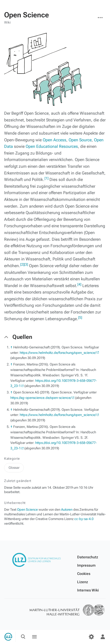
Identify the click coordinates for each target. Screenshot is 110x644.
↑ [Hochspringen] (11, 347)
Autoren (67, 510)
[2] (22, 264)
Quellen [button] (22, 337)
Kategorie (12, 459)
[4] (79, 284)
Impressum (86, 565)
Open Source (80, 140)
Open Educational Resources (52, 146)
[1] (46, 178)
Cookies (84, 574)
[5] (80, 317)
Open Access (54, 140)
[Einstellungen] (91, 637)
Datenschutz (88, 557)
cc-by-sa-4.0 (84, 519)
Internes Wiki (88, 590)
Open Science (27, 510)
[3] (26, 264)
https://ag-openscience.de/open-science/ (41, 398)
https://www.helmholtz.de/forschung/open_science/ (58, 353)
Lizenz (83, 582)
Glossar (14, 468)
